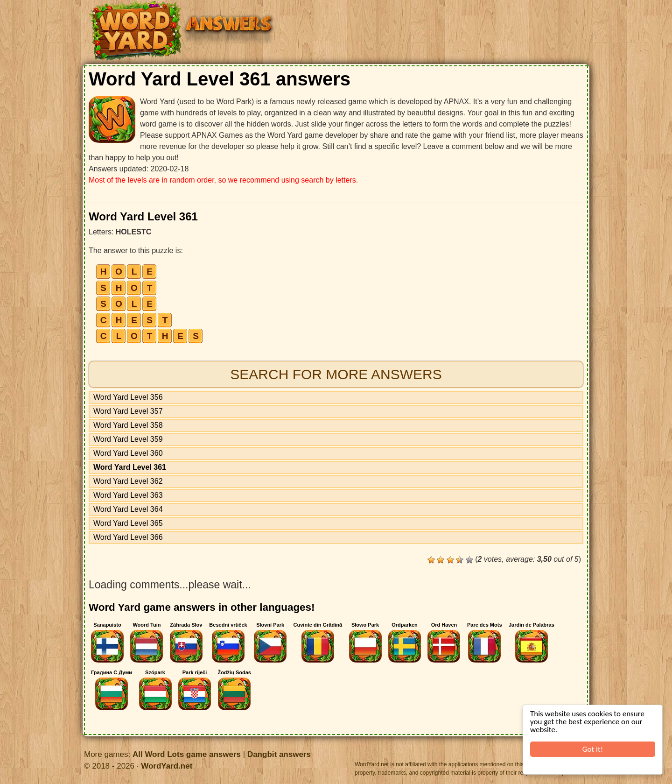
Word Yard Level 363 (128, 495)
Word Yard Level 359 (128, 439)
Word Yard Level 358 (128, 425)
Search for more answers (336, 374)
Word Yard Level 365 (128, 523)
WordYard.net (167, 766)
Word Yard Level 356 (128, 397)
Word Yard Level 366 (128, 537)
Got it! (593, 749)
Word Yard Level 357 (128, 411)
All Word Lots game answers (187, 754)
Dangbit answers (279, 754)
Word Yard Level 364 (128, 509)
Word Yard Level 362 (128, 481)
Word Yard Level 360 (128, 453)
